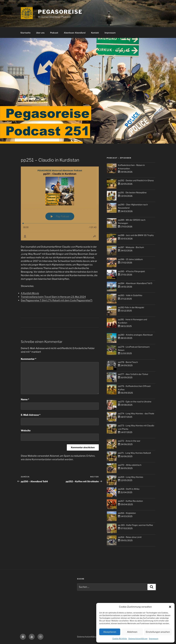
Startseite (25, 33)
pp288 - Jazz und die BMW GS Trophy (136, 235)
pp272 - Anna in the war (129, 441)
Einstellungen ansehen (158, 632)
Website (26, 431)
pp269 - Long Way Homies (131, 477)
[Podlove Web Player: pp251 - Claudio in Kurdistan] (60, 203)
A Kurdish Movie (30, 293)
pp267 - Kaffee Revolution (130, 501)
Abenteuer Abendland (75, 33)
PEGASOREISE (60, 12)
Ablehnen (132, 632)
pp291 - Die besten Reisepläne (132, 192)
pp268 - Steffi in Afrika (129, 489)
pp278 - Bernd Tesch (128, 362)
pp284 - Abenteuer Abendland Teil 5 (135, 283)
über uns (40, 33)
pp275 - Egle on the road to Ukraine (135, 402)
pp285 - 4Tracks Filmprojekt (131, 271)
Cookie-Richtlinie (120, 639)
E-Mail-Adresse (31, 415)
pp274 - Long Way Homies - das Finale (136, 413)
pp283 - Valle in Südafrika (130, 295)
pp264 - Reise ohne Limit (130, 537)
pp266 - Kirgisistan (127, 513)
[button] (170, 607)
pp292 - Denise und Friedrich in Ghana (136, 180)
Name (25, 399)
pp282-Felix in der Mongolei (131, 307)
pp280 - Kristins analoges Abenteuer (135, 335)
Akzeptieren (110, 632)
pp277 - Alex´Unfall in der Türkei (133, 374)
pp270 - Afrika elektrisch (130, 465)
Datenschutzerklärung (138, 639)
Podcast (54, 33)
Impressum (154, 639)
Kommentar (29, 359)
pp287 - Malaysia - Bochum (131, 247)
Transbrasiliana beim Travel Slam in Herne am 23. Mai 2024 (53, 297)
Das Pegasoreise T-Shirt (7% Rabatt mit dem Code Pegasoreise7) (57, 300)
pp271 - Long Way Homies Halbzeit (134, 453)
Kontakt (95, 33)
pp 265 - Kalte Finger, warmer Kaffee (135, 525)
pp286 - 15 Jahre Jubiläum (130, 259)
